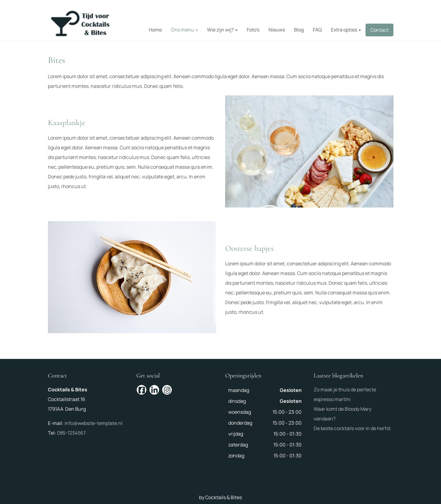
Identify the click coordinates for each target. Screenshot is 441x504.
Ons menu (184, 30)
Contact (379, 30)
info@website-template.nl (94, 423)
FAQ (317, 30)
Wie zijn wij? (222, 30)
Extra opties (346, 30)
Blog (299, 30)
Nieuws (277, 30)
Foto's (253, 30)
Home (155, 30)
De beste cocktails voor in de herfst (352, 428)
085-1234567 (71, 433)
